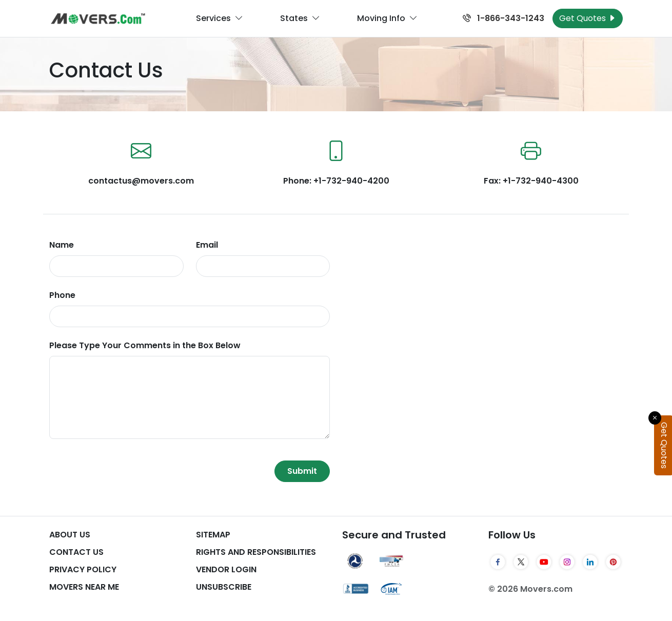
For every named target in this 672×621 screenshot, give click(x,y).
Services (220, 18)
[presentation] (127, 471)
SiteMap (213, 535)
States (300, 18)
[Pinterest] (613, 562)
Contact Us (76, 552)
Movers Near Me (84, 587)
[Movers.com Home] (98, 19)
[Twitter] (521, 562)
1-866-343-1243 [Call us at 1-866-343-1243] (503, 18)
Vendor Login (226, 569)
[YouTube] (544, 562)
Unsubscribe (224, 587)
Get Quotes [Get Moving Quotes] (588, 18)
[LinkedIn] (590, 562)
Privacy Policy (83, 569)
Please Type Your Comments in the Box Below (145, 345)
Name (62, 245)
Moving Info (387, 18)
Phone (62, 295)
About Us (70, 535)
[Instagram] (567, 562)
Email (207, 245)
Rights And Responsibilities (256, 552)
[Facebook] (498, 562)
